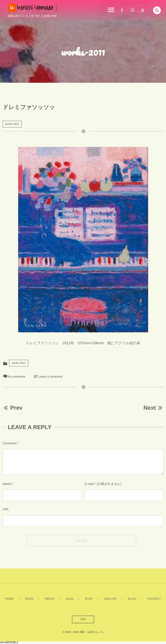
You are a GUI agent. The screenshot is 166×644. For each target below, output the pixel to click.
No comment (16, 377)
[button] (157, 10)
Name (7, 484)
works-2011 (12, 124)
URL (6, 509)
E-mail (89, 484)
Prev (13, 408)
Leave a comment (50, 377)
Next (153, 408)
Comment (9, 443)
